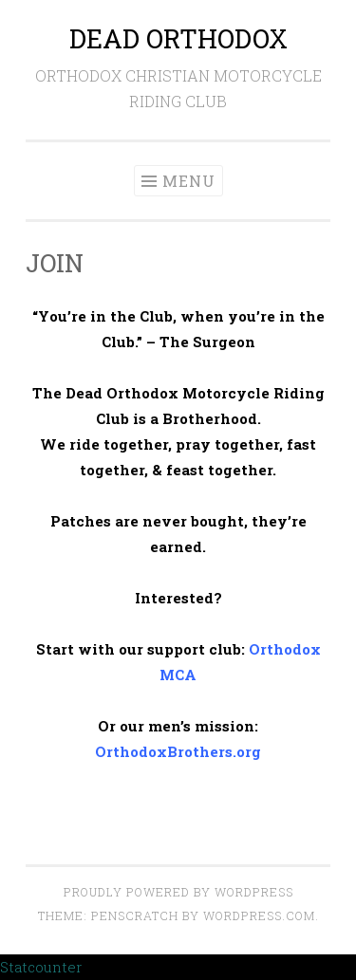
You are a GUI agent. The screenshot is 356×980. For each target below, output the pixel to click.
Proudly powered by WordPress (178, 892)
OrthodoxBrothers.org (178, 751)
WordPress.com (259, 915)
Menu (189, 181)
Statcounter (41, 967)
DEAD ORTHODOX (178, 38)
